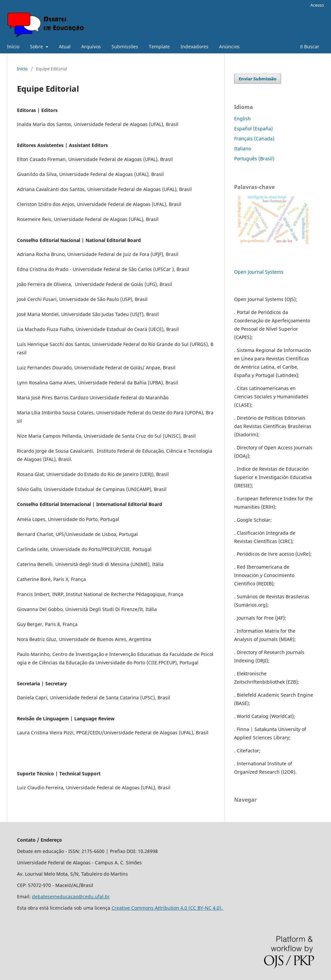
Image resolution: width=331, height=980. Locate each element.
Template (159, 46)
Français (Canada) (254, 138)
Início (13, 46)
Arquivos (91, 46)
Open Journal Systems (259, 272)
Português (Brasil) (254, 158)
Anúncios (229, 46)
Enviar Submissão (258, 79)
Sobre (37, 46)
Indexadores (194, 46)
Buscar (310, 46)
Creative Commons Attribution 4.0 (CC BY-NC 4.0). (168, 908)
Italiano (243, 148)
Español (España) (253, 128)
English (242, 118)
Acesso (317, 5)
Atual (65, 46)
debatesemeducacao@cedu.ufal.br (71, 896)
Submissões (125, 46)
